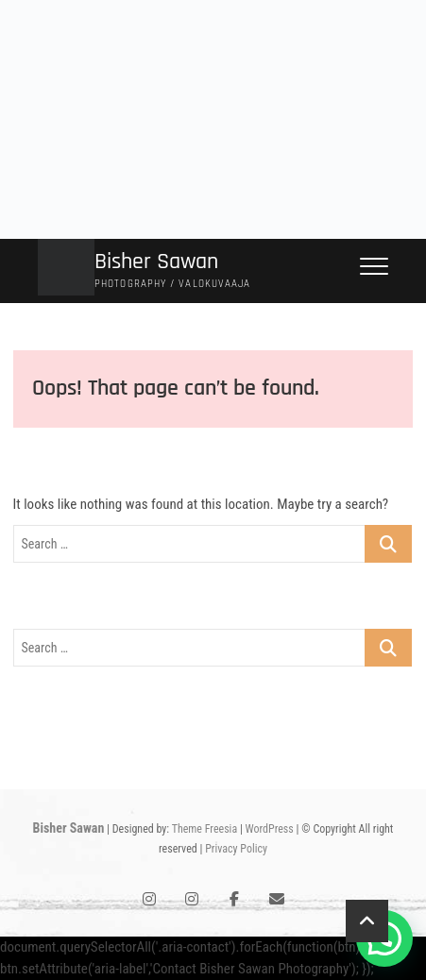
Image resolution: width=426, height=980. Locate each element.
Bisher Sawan (156, 262)
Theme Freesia (204, 829)
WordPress (270, 829)
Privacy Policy (236, 849)
